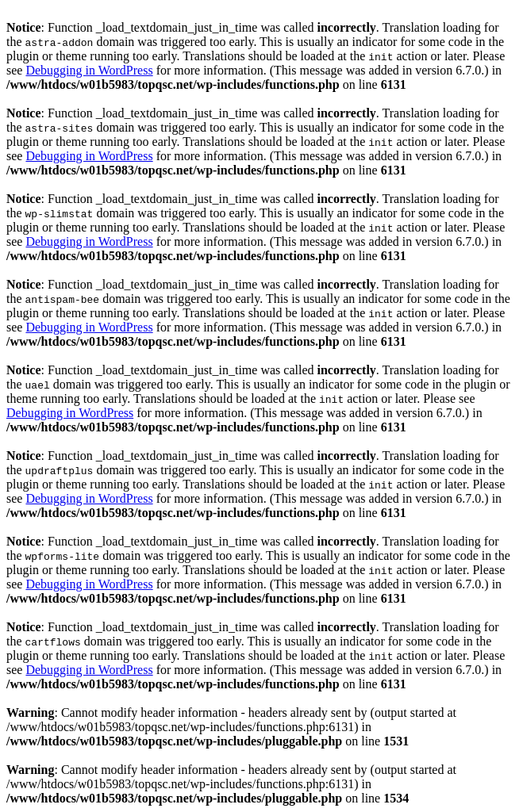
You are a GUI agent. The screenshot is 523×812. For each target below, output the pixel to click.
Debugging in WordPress (89, 70)
